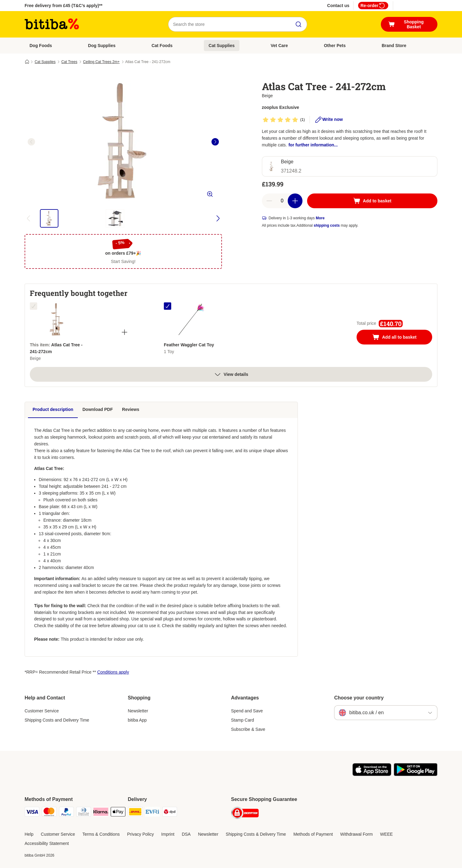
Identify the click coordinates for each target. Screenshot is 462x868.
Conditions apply (113, 672)
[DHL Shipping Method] (135, 813)
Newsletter (138, 711)
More (320, 218)
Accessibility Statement (47, 843)
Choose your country (359, 698)
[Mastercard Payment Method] (49, 813)
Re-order (373, 6)
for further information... (313, 145)
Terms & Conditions (101, 834)
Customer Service (42, 711)
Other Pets (335, 46)
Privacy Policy (140, 834)
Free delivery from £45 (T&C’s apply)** (63, 6)
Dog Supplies (102, 46)
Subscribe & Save (248, 729)
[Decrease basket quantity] (269, 201)
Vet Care (279, 46)
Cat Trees (69, 62)
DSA (186, 834)
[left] (31, 142)
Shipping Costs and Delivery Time (57, 720)
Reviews (131, 409)
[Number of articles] (282, 201)
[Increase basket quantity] (295, 201)
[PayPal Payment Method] (66, 813)
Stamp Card (243, 720)
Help (29, 834)
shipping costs (327, 225)
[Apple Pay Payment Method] (118, 813)
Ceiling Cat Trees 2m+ (101, 62)
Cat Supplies (222, 46)
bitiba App (137, 720)
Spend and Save (247, 711)
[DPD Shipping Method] (170, 813)
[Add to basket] (372, 201)
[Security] (245, 814)
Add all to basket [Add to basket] (401, 338)
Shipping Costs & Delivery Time (256, 834)
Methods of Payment (313, 834)
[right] (215, 142)
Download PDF (98, 409)
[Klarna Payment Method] (101, 813)
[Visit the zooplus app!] (372, 774)
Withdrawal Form (357, 834)
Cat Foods (162, 46)
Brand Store (394, 46)
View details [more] (231, 374)
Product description (53, 409)
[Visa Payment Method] (32, 813)
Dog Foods (41, 46)
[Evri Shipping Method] (152, 813)
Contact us (338, 6)
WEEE (387, 834)
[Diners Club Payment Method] (84, 813)
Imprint (168, 834)
